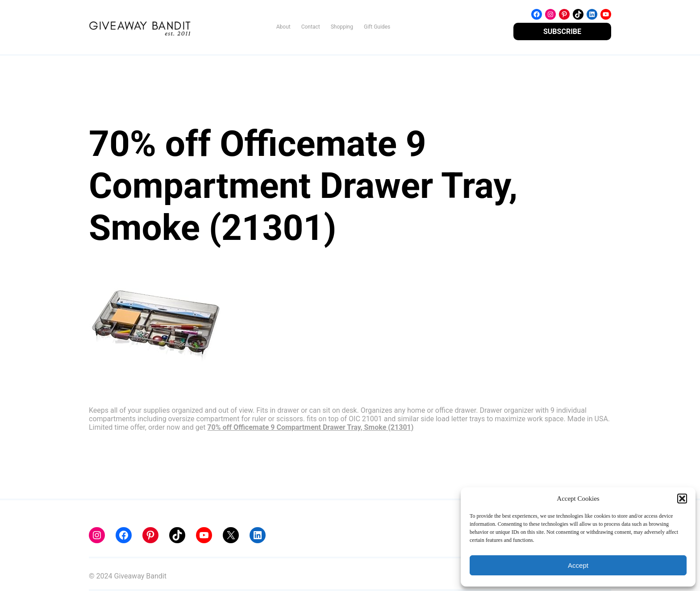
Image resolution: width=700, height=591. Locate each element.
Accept (578, 565)
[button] (682, 499)
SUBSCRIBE (562, 31)
